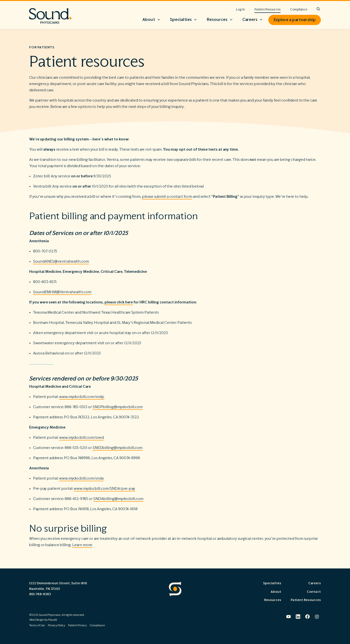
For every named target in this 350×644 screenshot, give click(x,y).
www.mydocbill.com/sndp (82, 397)
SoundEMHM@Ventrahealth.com (62, 292)
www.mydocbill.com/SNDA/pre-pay (104, 489)
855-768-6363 (40, 594)
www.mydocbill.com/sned (81, 438)
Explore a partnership (295, 20)
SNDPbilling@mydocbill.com (118, 407)
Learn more (82, 545)
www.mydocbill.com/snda (81, 478)
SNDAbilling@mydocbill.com (118, 499)
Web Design (37, 620)
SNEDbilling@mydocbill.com (118, 448)
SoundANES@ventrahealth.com (61, 261)
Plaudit (53, 620)
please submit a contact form (167, 197)
